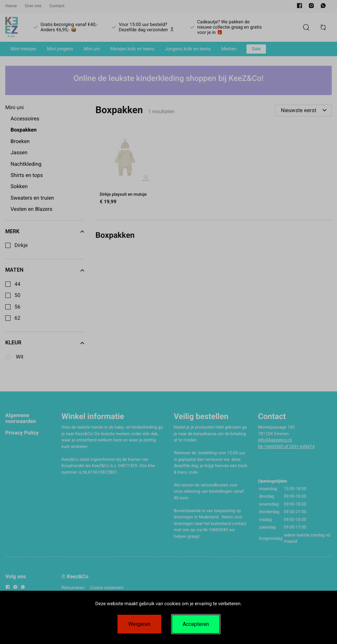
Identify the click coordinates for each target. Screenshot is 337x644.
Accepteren (196, 624)
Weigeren (139, 624)
